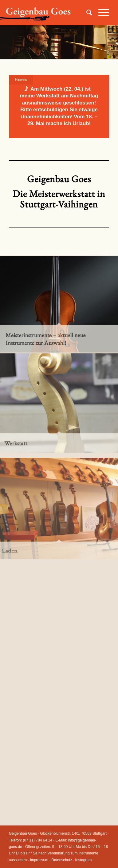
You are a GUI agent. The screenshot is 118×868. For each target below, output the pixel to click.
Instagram (84, 860)
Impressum (39, 860)
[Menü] (101, 13)
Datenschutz (62, 860)
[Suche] (86, 13)
